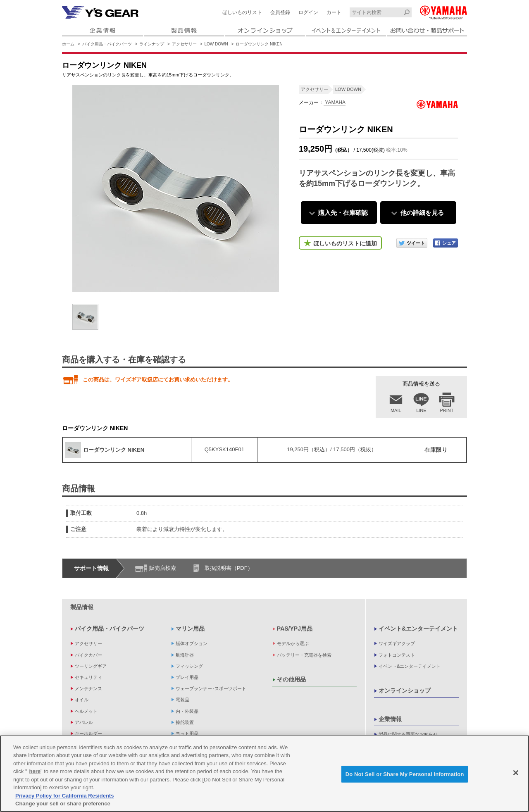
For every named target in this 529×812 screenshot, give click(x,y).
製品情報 (82, 607)
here (35, 771)
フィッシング (189, 666)
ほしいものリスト (242, 12)
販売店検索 (163, 568)
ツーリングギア (91, 666)
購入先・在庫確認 (343, 213)
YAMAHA (335, 102)
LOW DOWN (216, 44)
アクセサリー (184, 44)
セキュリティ (88, 677)
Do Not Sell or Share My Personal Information (405, 774)
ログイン (308, 12)
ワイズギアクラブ (397, 643)
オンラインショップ (405, 691)
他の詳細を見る (422, 213)
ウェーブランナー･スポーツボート (211, 688)
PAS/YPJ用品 (295, 629)
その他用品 (291, 679)
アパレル (84, 722)
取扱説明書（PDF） (229, 568)
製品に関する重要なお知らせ (408, 734)
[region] (264, 774)
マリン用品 (190, 629)
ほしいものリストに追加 (345, 243)
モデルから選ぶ (293, 643)
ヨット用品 (187, 733)
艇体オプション (192, 643)
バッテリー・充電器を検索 (304, 655)
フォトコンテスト (397, 655)
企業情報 (390, 719)
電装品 (182, 700)
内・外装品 (187, 711)
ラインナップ (152, 44)
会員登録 (280, 12)
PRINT (447, 410)
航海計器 (185, 655)
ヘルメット (86, 711)
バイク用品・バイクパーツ (107, 44)
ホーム (68, 44)
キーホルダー (88, 733)
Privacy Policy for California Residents (64, 796)
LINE (421, 410)
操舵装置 (185, 722)
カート (334, 12)
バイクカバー (88, 655)
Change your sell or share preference (63, 804)
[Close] (516, 773)
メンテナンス (88, 688)
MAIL (396, 410)
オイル (82, 700)
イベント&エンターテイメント (418, 629)
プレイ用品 (187, 677)
